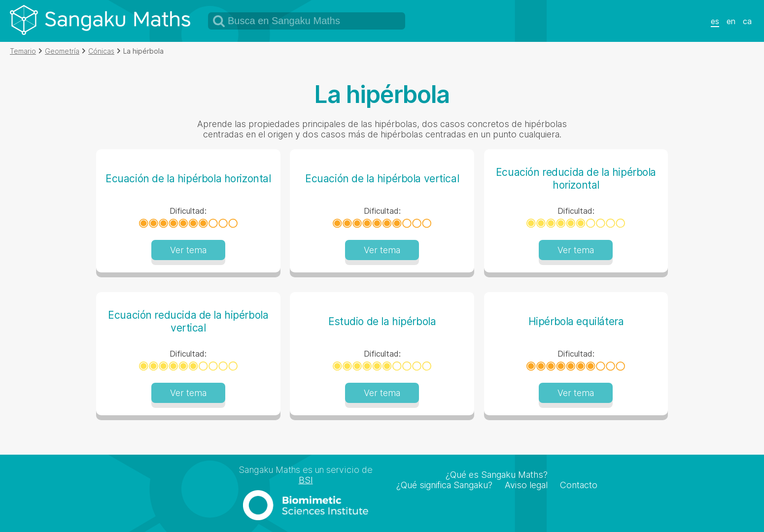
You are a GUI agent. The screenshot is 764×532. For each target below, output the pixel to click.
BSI (306, 480)
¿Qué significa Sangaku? (444, 485)
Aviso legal (526, 485)
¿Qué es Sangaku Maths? (497, 475)
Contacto (579, 485)
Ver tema (188, 250)
